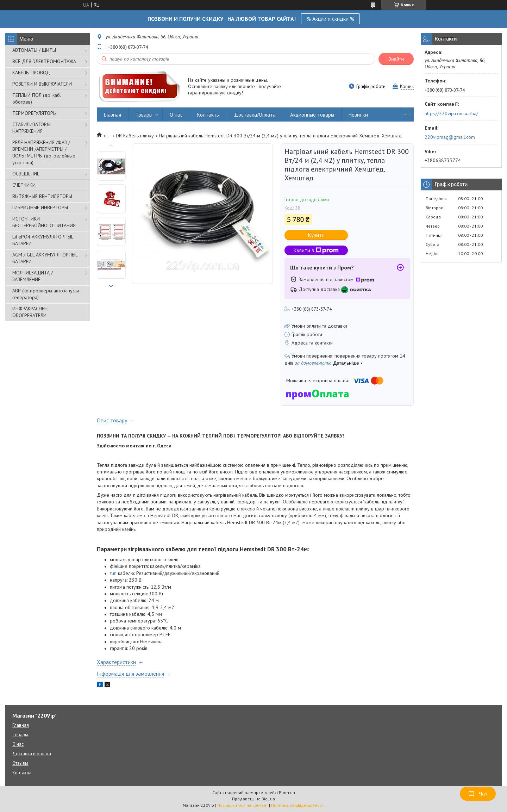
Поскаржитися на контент (243, 805)
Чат (478, 794)
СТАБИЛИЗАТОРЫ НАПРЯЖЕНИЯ (31, 128)
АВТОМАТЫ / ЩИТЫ (34, 50)
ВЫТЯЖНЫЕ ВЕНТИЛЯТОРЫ (42, 196)
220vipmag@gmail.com (450, 137)
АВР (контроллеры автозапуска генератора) (46, 294)
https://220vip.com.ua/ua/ (451, 113)
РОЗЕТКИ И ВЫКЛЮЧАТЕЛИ (42, 84)
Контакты (208, 115)
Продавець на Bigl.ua (254, 799)
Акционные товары (312, 115)
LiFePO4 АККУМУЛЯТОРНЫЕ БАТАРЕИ (43, 240)
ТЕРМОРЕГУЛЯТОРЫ (35, 113)
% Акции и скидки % (330, 19)
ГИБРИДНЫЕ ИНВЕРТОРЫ (40, 207)
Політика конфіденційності (298, 805)
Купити (316, 235)
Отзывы (20, 763)
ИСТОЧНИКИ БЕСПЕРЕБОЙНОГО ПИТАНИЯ (44, 222)
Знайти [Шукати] (396, 59)
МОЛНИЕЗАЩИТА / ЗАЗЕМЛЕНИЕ (33, 276)
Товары (144, 115)
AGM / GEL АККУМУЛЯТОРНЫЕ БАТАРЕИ (45, 258)
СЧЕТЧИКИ (24, 185)
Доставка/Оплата (255, 115)
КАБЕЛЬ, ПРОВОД (31, 73)
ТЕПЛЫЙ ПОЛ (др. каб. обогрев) (36, 98)
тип (113, 573)
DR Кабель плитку (135, 136)
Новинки (358, 115)
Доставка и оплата (32, 754)
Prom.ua (287, 792)
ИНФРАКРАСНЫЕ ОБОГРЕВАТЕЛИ (30, 312)
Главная (112, 115)
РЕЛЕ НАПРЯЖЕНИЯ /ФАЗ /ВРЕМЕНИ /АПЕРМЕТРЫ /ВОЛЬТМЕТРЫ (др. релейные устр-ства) (44, 152)
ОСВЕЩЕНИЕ (26, 174)
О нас (176, 115)
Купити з (316, 250)
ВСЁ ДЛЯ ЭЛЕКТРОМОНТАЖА (44, 61)
